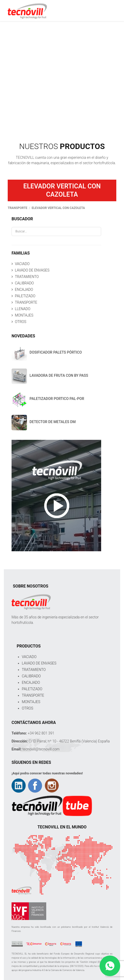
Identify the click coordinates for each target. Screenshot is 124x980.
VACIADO (22, 264)
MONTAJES (24, 315)
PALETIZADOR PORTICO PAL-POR (57, 399)
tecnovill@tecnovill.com (41, 749)
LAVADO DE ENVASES (32, 270)
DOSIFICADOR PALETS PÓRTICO (56, 352)
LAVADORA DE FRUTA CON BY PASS (59, 375)
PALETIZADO (25, 296)
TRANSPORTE (26, 302)
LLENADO (23, 309)
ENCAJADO (24, 290)
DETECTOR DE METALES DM (53, 422)
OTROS (21, 322)
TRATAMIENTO (27, 277)
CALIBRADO (24, 283)
